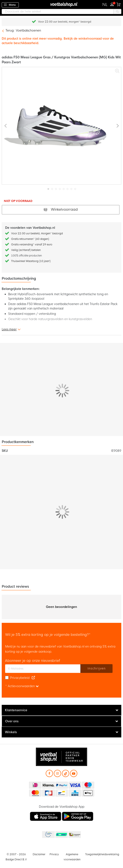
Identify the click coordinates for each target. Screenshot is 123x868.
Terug (10, 30)
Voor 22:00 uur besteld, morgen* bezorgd (37, 233)
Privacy (54, 854)
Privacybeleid (20, 678)
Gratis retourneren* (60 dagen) (30, 239)
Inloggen (113, 4)
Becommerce (61, 835)
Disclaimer (39, 854)
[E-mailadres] (43, 669)
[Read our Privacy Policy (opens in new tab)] (33, 678)
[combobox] (61, 12)
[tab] (61, 710)
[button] (105, 5)
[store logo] (61, 4)
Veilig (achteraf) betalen (26, 250)
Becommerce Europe (48, 835)
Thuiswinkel (75, 835)
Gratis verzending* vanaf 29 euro (32, 245)
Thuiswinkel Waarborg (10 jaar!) (31, 261)
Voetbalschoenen (28, 30)
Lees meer (9, 329)
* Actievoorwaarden (22, 686)
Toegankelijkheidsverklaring (102, 854)
